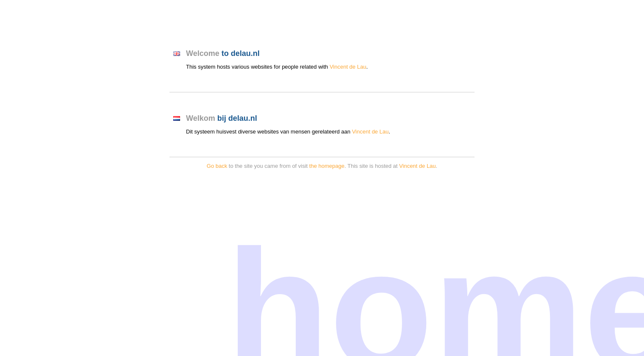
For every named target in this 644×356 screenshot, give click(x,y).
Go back (217, 166)
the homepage (327, 166)
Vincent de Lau (348, 67)
